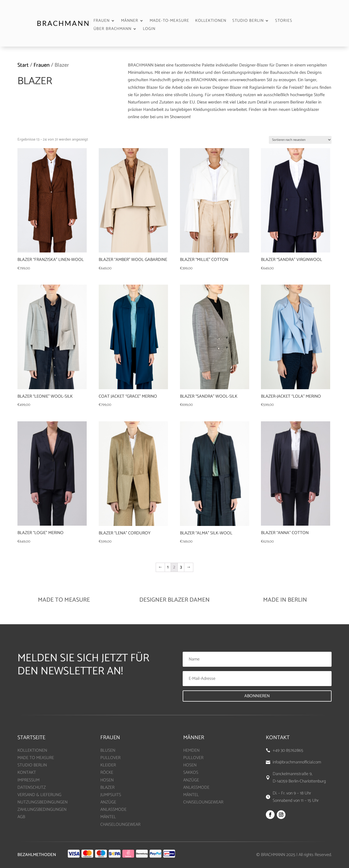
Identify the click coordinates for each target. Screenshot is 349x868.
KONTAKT (27, 773)
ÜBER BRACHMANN (112, 30)
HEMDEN (191, 750)
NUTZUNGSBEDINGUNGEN (43, 802)
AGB (21, 817)
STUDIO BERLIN (248, 21)
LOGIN (149, 30)
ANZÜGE (108, 802)
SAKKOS (191, 773)
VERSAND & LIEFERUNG (39, 795)
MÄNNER (130, 21)
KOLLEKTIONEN (211, 21)
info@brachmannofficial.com (297, 762)
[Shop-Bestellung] (300, 140)
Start (23, 65)
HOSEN (107, 780)
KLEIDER (108, 765)
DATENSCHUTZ (32, 788)
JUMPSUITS (111, 795)
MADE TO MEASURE (36, 758)
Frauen (42, 65)
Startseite (31, 738)
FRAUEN (102, 21)
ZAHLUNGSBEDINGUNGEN (42, 810)
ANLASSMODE (113, 810)
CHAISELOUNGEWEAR (120, 825)
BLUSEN (108, 750)
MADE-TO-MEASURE (169, 21)
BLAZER (107, 788)
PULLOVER (110, 758)
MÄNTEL (108, 817)
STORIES (284, 21)
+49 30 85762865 (288, 750)
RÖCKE (107, 773)
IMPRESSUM (28, 780)
